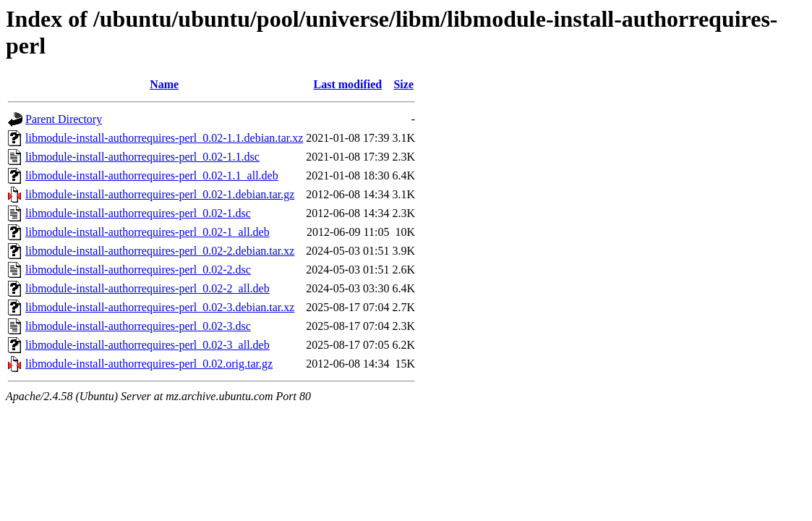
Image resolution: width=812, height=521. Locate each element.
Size (403, 84)
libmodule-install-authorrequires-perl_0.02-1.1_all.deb (152, 175)
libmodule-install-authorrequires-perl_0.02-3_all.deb (148, 345)
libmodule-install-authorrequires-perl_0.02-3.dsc (138, 326)
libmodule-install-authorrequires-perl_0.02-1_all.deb (148, 232)
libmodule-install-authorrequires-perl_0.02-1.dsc (138, 213)
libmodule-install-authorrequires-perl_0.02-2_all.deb (148, 288)
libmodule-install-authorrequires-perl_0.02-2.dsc (138, 270)
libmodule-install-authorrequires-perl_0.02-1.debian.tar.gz (160, 194)
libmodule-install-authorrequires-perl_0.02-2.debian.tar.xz (160, 251)
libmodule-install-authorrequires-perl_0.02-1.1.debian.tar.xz (164, 138)
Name (164, 84)
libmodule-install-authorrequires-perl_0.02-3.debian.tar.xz (160, 307)
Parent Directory (64, 119)
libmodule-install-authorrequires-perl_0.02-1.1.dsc (142, 157)
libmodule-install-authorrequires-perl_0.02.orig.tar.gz (149, 364)
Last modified (348, 84)
